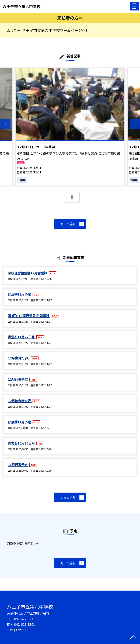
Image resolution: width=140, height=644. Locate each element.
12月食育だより (19, 358)
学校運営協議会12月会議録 (28, 273)
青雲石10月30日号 (22, 443)
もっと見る (68, 224)
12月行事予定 (18, 379)
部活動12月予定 (20, 294)
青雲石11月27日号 (22, 337)
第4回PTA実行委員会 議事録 (29, 316)
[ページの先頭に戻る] (133, 638)
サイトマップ (18, 630)
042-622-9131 (24, 619)
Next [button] (135, 124)
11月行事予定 (18, 465)
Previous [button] (5, 124)
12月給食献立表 (20, 401)
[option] (70, 127)
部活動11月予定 (20, 422)
